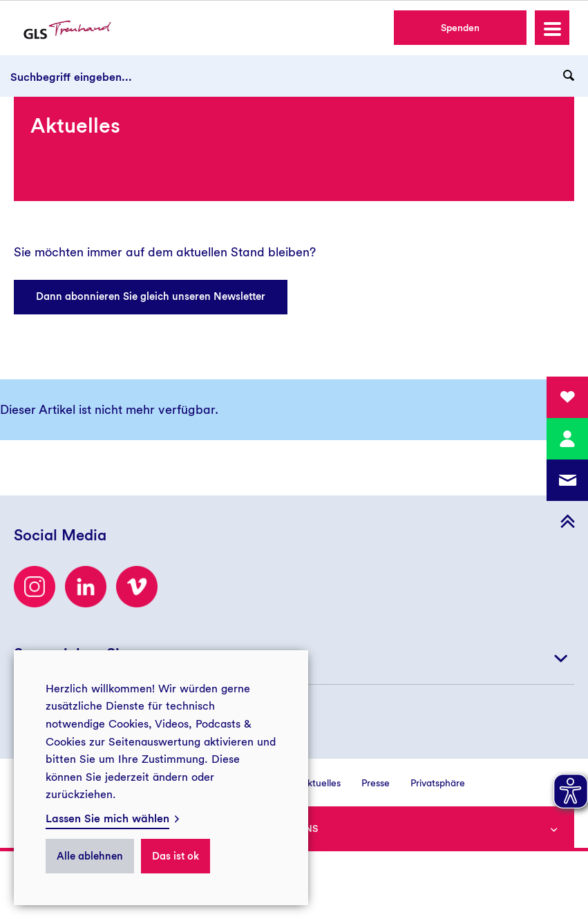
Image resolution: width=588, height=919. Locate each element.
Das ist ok (176, 856)
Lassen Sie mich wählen (107, 818)
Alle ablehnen (90, 856)
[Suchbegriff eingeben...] (294, 76)
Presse (376, 783)
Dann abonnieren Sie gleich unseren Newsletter (151, 296)
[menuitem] (310, 783)
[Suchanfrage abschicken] (569, 76)
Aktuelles (321, 783)
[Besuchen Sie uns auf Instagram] (35, 587)
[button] (552, 28)
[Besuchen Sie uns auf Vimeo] (137, 587)
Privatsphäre (438, 783)
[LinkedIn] (86, 587)
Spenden (460, 28)
